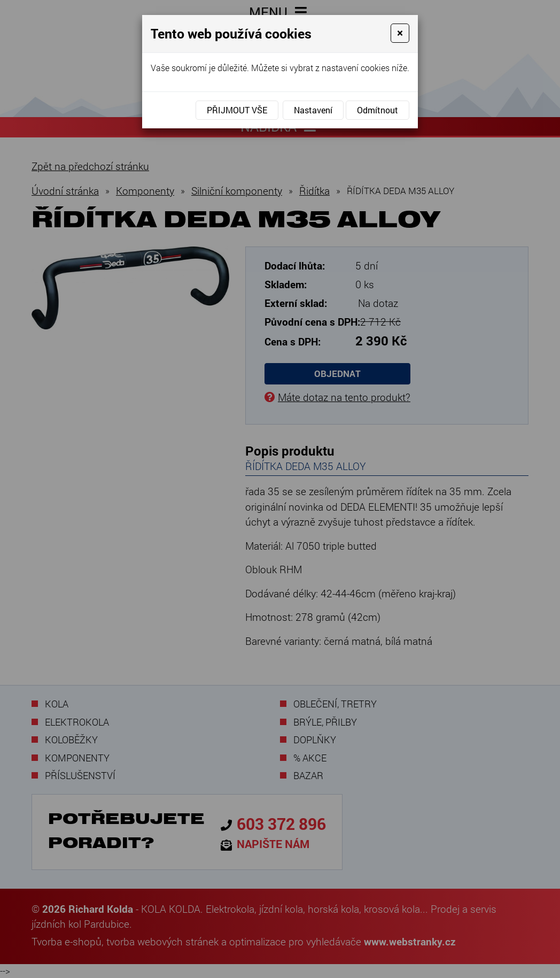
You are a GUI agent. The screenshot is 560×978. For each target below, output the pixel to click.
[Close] (400, 33)
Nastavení (313, 110)
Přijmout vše (237, 110)
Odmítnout (378, 110)
